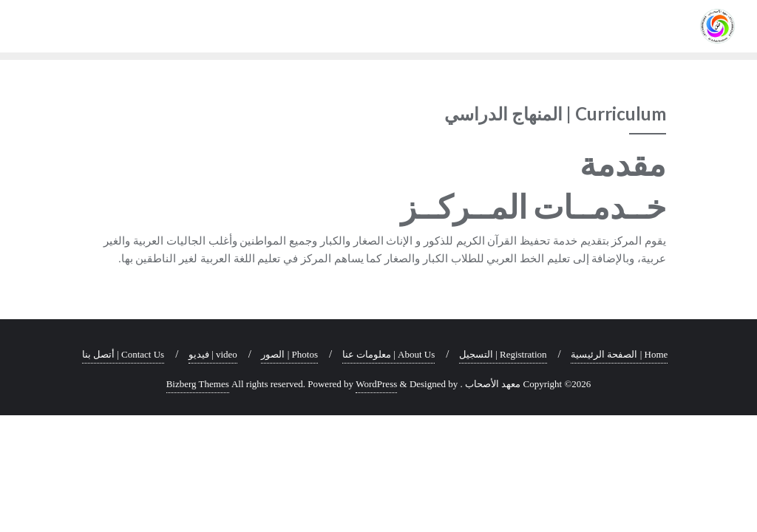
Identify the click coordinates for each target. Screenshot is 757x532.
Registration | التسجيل (503, 354)
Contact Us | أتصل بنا (123, 354)
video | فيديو (213, 354)
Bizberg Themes (198, 384)
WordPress (376, 384)
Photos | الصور (289, 354)
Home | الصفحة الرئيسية (619, 354)
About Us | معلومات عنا (389, 354)
